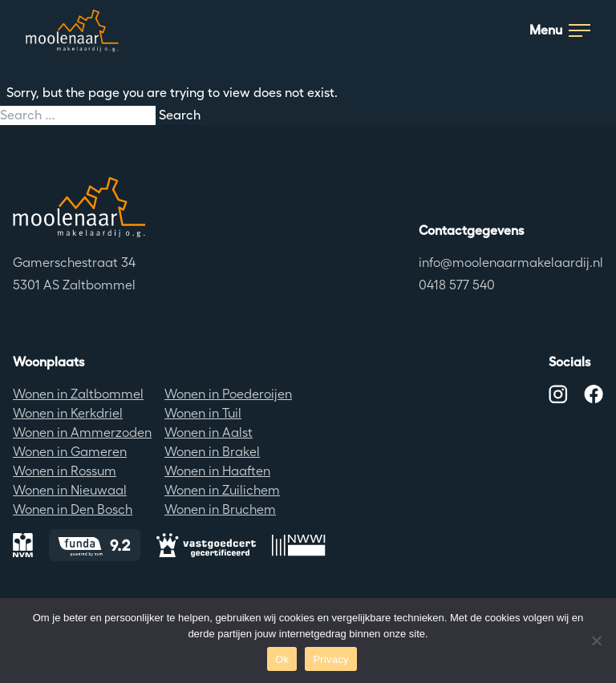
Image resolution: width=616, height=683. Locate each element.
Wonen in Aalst (209, 432)
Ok (282, 659)
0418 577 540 (457, 285)
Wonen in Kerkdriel (68, 413)
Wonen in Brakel (212, 452)
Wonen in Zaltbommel (78, 394)
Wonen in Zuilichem (222, 490)
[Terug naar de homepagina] (79, 207)
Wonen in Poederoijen (228, 394)
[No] (596, 641)
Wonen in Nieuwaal (70, 490)
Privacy (330, 659)
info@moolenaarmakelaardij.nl (511, 263)
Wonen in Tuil (203, 413)
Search (180, 115)
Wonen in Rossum (65, 471)
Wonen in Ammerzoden (82, 432)
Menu (560, 30)
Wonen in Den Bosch (73, 509)
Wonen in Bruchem (220, 509)
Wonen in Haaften (217, 471)
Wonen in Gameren (70, 452)
